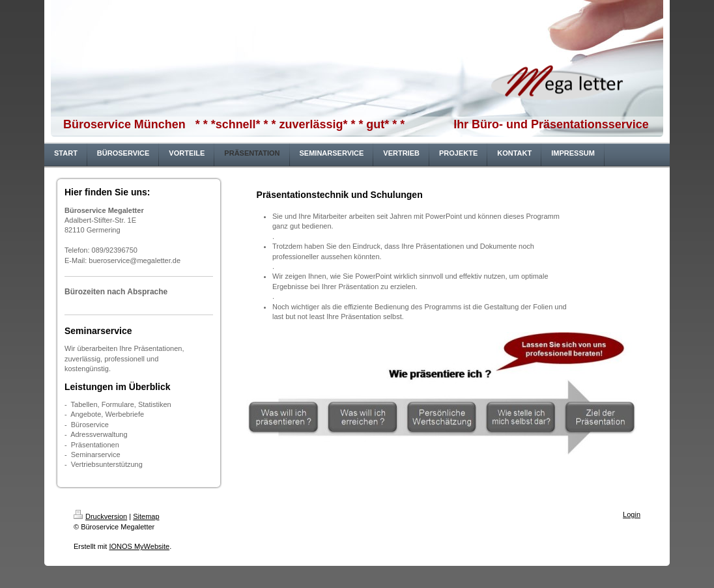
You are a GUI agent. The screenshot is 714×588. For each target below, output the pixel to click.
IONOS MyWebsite (139, 546)
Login (632, 514)
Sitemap (146, 516)
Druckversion (100, 516)
